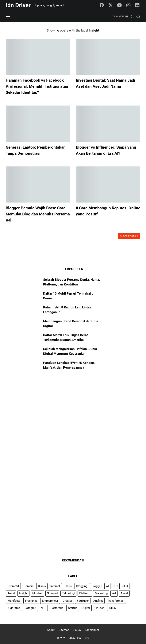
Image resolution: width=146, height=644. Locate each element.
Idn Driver (18, 5)
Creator (67, 601)
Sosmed (52, 593)
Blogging (82, 586)
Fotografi (30, 608)
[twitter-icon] (111, 5)
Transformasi (116, 601)
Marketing (101, 593)
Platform (85, 593)
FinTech (99, 608)
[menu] (10, 17)
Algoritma (14, 608)
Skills (68, 586)
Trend (11, 593)
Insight (23, 593)
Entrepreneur (50, 601)
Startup (73, 608)
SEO (125, 586)
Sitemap (64, 630)
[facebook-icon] (102, 5)
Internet (55, 586)
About (51, 630)
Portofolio (57, 608)
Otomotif (13, 586)
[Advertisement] (73, 405)
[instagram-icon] (129, 5)
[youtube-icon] (120, 5)
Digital (86, 608)
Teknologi (68, 593)
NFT (43, 608)
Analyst (98, 601)
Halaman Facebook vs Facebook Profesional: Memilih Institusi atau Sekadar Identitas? (37, 86)
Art (114, 593)
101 (116, 586)
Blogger (97, 586)
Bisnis (42, 586)
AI (107, 586)
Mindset (37, 593)
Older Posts (128, 236)
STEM (113, 608)
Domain (29, 586)
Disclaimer (92, 630)
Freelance (31, 601)
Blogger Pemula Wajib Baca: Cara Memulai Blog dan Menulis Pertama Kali (38, 214)
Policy (77, 630)
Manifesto (14, 601)
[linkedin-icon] (137, 5)
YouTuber (83, 601)
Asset (124, 593)
